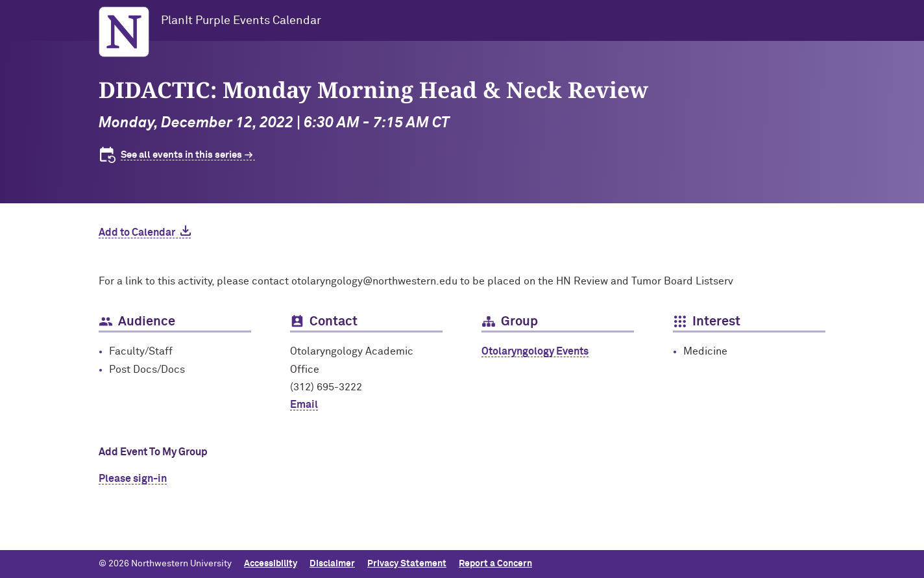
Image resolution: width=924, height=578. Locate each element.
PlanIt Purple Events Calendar (241, 21)
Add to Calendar (137, 232)
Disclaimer (332, 564)
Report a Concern (495, 564)
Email (304, 405)
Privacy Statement (407, 564)
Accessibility (271, 564)
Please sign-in (133, 479)
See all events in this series (181, 155)
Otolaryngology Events (535, 351)
